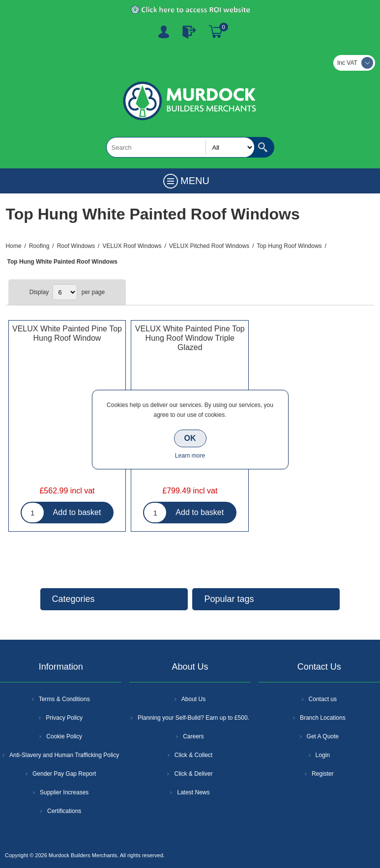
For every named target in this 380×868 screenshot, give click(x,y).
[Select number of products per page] (65, 292)
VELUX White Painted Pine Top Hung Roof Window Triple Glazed (190, 338)
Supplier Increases (64, 792)
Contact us (323, 699)
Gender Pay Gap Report (64, 774)
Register (164, 32)
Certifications (64, 811)
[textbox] (180, 147)
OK (190, 438)
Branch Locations (323, 718)
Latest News (193, 792)
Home (14, 246)
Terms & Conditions (64, 699)
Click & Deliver (193, 774)
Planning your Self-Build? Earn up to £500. (193, 718)
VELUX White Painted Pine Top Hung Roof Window (67, 333)
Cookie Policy (64, 736)
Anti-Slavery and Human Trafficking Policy (64, 755)
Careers (193, 736)
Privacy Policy (64, 718)
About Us (193, 699)
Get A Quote (323, 736)
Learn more (190, 456)
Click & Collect (193, 755)
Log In (189, 32)
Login (323, 755)
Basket (216, 32)
